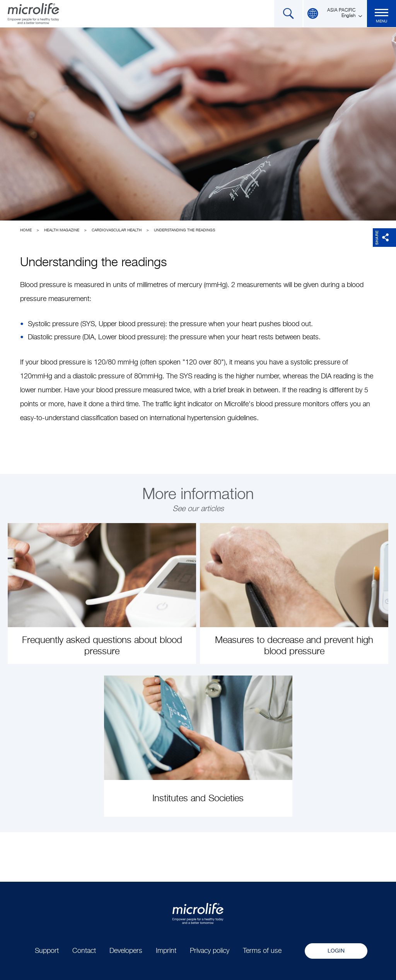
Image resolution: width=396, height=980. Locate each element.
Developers (126, 951)
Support (47, 951)
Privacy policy (210, 951)
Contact (84, 951)
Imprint (166, 951)
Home (26, 230)
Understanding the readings (184, 230)
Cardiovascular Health (117, 230)
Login (336, 951)
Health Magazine (62, 230)
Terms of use (262, 951)
